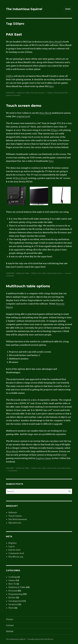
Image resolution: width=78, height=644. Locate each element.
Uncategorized (16, 601)
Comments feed (16, 553)
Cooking (13, 577)
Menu (68, 9)
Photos (9, 619)
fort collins (42, 273)
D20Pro (10, 76)
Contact (10, 625)
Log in (12, 546)
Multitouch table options (28, 286)
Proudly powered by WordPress (40, 639)
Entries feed (14, 550)
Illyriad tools (15, 523)
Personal (34, 93)
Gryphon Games (43, 458)
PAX (66, 93)
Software (13, 512)
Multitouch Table (23, 93)
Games (12, 580)
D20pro (50, 93)
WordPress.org (16, 557)
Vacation (42, 93)
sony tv (60, 273)
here (51, 86)
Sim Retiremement (18, 519)
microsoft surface (64, 468)
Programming (15, 594)
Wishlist (10, 631)
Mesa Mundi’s (56, 42)
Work (11, 608)
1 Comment (13, 471)
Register (13, 543)
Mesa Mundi (59, 93)
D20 (65, 455)
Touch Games (15, 516)
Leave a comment (13, 95)
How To (12, 584)
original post (23, 116)
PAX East (14, 34)
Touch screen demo (24, 106)
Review (12, 598)
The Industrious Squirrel (24, 9)
